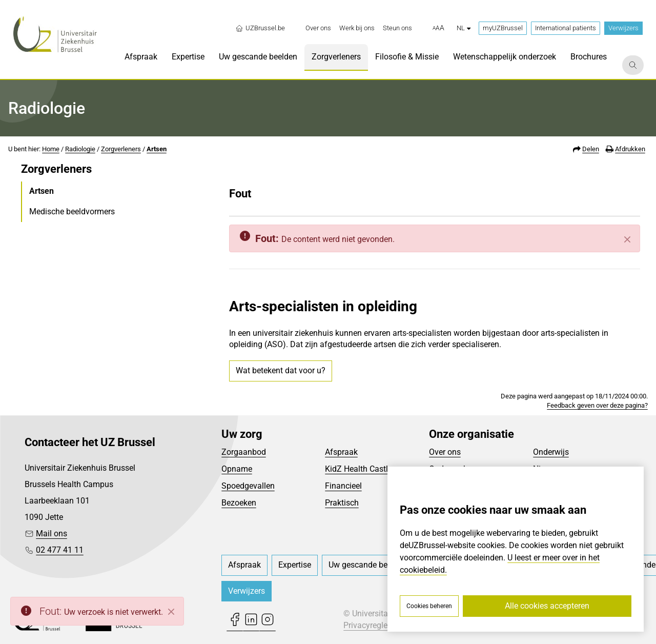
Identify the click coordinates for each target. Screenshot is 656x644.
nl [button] (464, 28)
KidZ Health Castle (358, 469)
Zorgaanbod (244, 452)
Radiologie (80, 149)
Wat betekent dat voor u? (281, 370)
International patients (566, 28)
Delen (591, 149)
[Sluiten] (627, 239)
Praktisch (342, 503)
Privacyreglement (375, 625)
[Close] (171, 612)
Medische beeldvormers (72, 212)
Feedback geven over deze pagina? (597, 405)
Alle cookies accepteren (547, 606)
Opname (237, 469)
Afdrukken (630, 149)
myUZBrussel (503, 28)
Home (51, 149)
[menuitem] (318, 28)
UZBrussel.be (260, 28)
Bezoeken (239, 503)
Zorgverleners (121, 149)
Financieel (343, 486)
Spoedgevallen (248, 486)
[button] (438, 28)
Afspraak (341, 452)
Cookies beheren (429, 606)
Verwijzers (623, 28)
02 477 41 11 (60, 550)
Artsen (157, 149)
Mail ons (52, 534)
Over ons (445, 452)
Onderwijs (551, 452)
